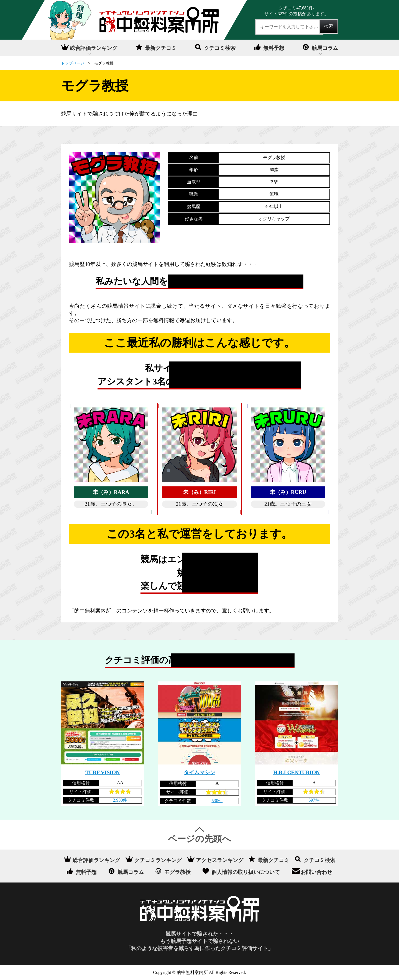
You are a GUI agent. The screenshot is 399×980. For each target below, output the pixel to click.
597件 (314, 800)
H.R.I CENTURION (296, 772)
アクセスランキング (220, 860)
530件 (217, 801)
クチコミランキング (158, 860)
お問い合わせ (316, 872)
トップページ (73, 63)
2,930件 (120, 800)
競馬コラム (325, 48)
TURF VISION (103, 772)
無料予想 (274, 48)
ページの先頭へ (199, 839)
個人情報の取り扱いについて (246, 872)
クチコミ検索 (220, 48)
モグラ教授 (177, 872)
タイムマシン (199, 772)
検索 (329, 26)
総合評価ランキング (94, 48)
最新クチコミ (161, 48)
